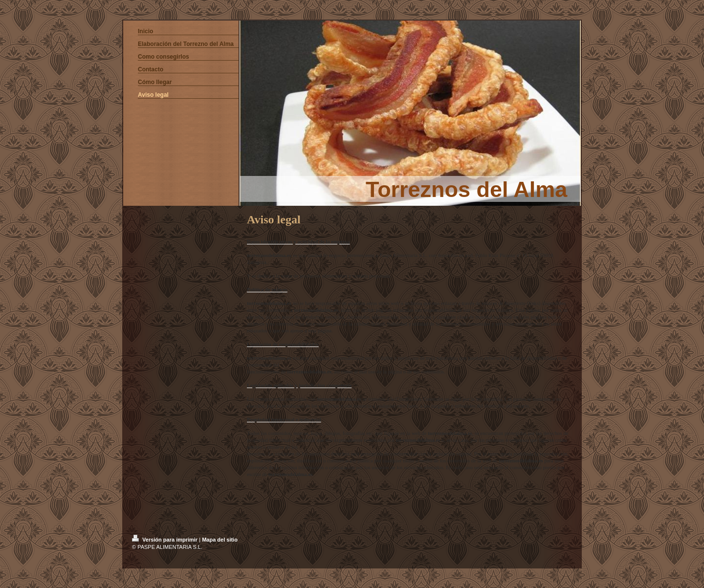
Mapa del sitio (220, 540)
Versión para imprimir (165, 540)
